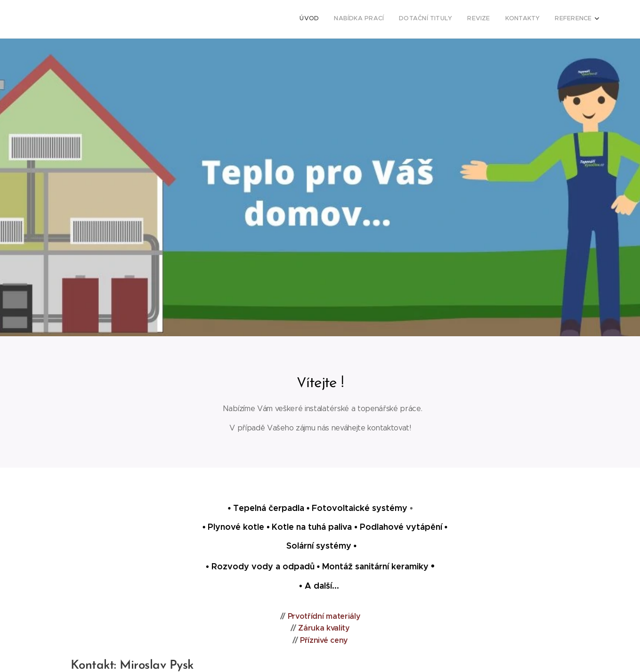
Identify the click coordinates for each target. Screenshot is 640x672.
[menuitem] (519, 19)
